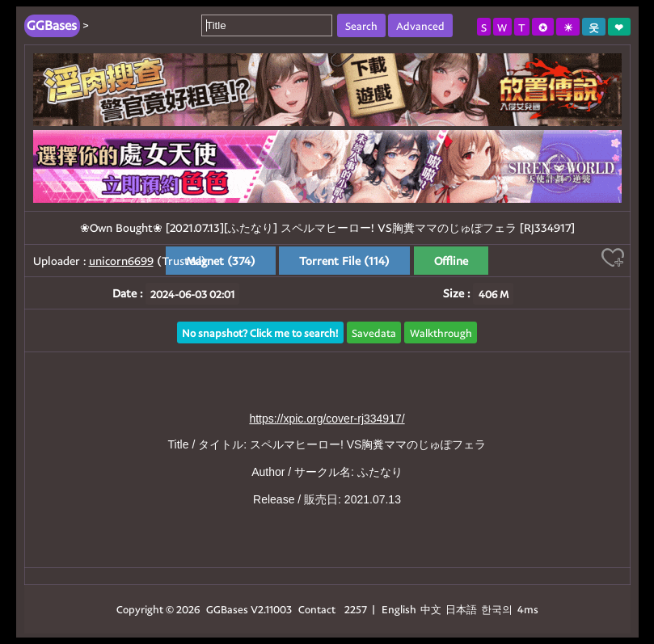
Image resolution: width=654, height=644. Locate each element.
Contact (317, 609)
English (399, 609)
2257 (356, 609)
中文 (431, 609)
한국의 (498, 609)
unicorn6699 (121, 261)
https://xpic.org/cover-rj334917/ (327, 419)
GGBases (227, 609)
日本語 (461, 609)
